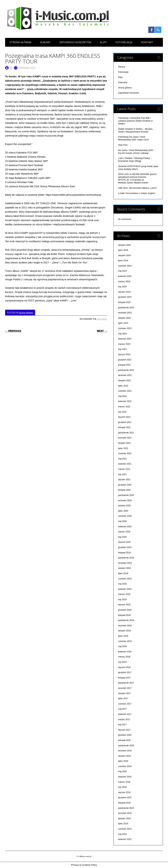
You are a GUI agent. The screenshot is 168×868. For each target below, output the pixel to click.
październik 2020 (126, 495)
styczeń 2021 (124, 480)
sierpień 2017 (124, 693)
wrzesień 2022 (125, 375)
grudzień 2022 (125, 360)
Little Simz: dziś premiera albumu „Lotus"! (137, 188)
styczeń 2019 (124, 605)
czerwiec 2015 (125, 829)
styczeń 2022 (124, 417)
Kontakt (147, 42)
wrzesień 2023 (125, 313)
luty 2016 (122, 787)
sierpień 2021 (124, 443)
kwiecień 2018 (125, 652)
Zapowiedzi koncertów (75, 42)
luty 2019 (122, 600)
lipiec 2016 (123, 761)
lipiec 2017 (123, 699)
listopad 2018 (124, 615)
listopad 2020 (124, 490)
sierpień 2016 (124, 756)
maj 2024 (122, 271)
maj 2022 (122, 396)
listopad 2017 (124, 678)
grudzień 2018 (125, 610)
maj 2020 (122, 521)
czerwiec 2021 (125, 453)
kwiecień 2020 (125, 527)
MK (11, 67)
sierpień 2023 (124, 318)
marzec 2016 (124, 782)
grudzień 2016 (125, 735)
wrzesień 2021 (125, 438)
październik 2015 (126, 808)
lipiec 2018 (123, 636)
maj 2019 (122, 584)
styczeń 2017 (124, 730)
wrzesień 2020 (125, 501)
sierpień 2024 (124, 255)
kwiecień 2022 (125, 401)
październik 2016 (126, 746)
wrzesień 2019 (125, 563)
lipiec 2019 (123, 573)
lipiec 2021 (123, 448)
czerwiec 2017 (125, 704)
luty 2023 (122, 349)
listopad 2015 (124, 803)
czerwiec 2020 (125, 516)
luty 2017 (122, 725)
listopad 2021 (124, 427)
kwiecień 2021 (125, 464)
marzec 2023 (124, 344)
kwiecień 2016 (125, 777)
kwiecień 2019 (125, 589)
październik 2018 (126, 620)
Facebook (151, 30)
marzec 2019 (124, 594)
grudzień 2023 (125, 297)
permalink (102, 319)
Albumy (45, 42)
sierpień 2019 (124, 568)
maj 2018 (122, 646)
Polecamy (123, 82)
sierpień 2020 (124, 506)
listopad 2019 (124, 553)
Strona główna (20, 42)
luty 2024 (122, 287)
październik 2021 (126, 433)
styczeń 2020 (124, 542)
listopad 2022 (124, 365)
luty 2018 (122, 662)
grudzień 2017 (125, 672)
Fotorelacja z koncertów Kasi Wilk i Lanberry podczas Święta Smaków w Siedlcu (135, 121)
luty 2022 (122, 412)
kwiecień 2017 (125, 714)
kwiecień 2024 (125, 276)
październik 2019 (126, 558)
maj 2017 (122, 709)
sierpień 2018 (124, 631)
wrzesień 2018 (125, 626)
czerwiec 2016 (125, 766)
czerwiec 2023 (125, 328)
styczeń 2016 (124, 792)
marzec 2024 (124, 282)
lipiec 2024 (123, 261)
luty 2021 (122, 474)
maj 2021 (122, 459)
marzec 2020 (124, 532)
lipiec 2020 (123, 511)
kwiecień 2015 (125, 839)
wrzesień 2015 (125, 813)
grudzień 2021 (125, 422)
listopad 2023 (124, 302)
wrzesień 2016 (125, 751)
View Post (123, 145)
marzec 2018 (124, 657)
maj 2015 (122, 834)
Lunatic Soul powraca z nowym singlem (136, 193)
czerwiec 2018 (125, 641)
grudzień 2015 (125, 798)
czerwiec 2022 (125, 391)
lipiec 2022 (123, 386)
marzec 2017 (124, 719)
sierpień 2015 (124, 818)
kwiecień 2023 (125, 339)
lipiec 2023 (123, 323)
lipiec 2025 (123, 250)
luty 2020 (122, 537)
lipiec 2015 (123, 824)
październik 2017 (126, 683)
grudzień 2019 (125, 547)
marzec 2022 (124, 407)
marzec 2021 (124, 469)
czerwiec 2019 (125, 579)
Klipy (103, 42)
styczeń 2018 (124, 667)
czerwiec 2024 (125, 266)
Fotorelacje (124, 42)
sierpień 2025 (124, 245)
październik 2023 (126, 308)
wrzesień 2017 (125, 688)
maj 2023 (122, 334)
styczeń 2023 (124, 354)
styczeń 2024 (124, 292)
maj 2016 (122, 771)
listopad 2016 (124, 740)
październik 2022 (126, 370)
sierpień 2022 (124, 381)
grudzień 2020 (125, 485)
